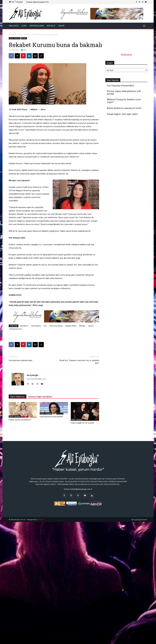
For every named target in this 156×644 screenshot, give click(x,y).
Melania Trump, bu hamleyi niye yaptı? (124, 101)
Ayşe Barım (24, 326)
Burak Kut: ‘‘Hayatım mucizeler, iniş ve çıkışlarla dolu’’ (79, 362)
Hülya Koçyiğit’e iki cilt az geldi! (82, 423)
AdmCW (40, 520)
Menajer (82, 326)
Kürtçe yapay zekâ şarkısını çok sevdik (124, 92)
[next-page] (14, 428)
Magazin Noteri (71, 326)
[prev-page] (10, 428)
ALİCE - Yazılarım (24, 34)
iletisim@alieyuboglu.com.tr (81, 489)
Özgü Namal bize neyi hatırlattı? (52, 417)
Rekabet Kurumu (16, 329)
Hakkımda (126, 55)
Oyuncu (91, 326)
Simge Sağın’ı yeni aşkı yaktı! (122, 114)
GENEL (24, 38)
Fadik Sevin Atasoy (56, 326)
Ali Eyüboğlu (33, 375)
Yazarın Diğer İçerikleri (40, 397)
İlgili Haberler (18, 397)
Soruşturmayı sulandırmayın (21, 360)
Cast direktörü (36, 326)
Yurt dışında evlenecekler (121, 85)
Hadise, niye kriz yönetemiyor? (20, 420)
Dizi (45, 326)
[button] (144, 26)
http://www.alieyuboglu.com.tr (36, 379)
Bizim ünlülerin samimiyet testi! (124, 108)
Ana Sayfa (12, 34)
